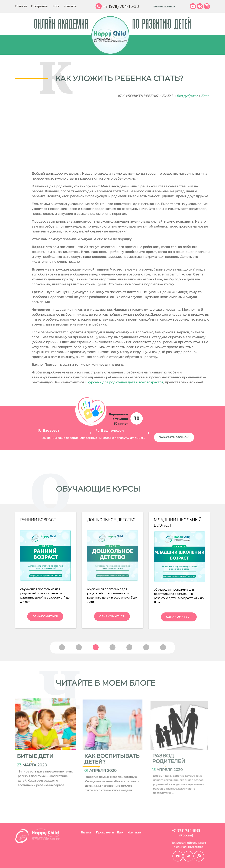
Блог (56, 6)
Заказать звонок (164, 6)
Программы (40, 6)
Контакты (70, 6)
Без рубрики (187, 96)
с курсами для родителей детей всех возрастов (124, 382)
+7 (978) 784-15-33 (121, 6)
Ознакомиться (45, 616)
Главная (21, 6)
